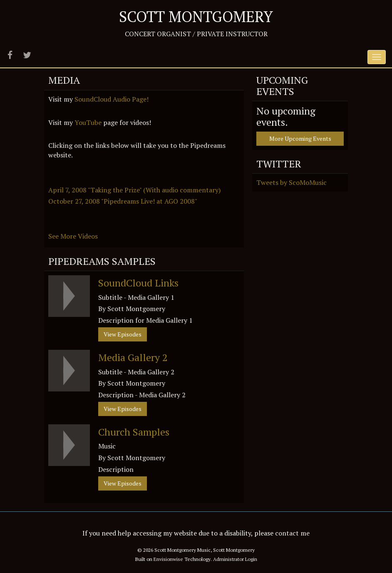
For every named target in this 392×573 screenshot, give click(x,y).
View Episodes (123, 334)
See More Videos (74, 236)
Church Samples (134, 432)
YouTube (88, 122)
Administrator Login (235, 559)
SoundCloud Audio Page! (112, 99)
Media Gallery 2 (133, 357)
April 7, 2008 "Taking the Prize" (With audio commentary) (134, 190)
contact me (292, 533)
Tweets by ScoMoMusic (292, 182)
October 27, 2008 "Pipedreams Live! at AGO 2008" (123, 201)
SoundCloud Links (138, 283)
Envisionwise (168, 559)
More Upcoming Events (300, 138)
